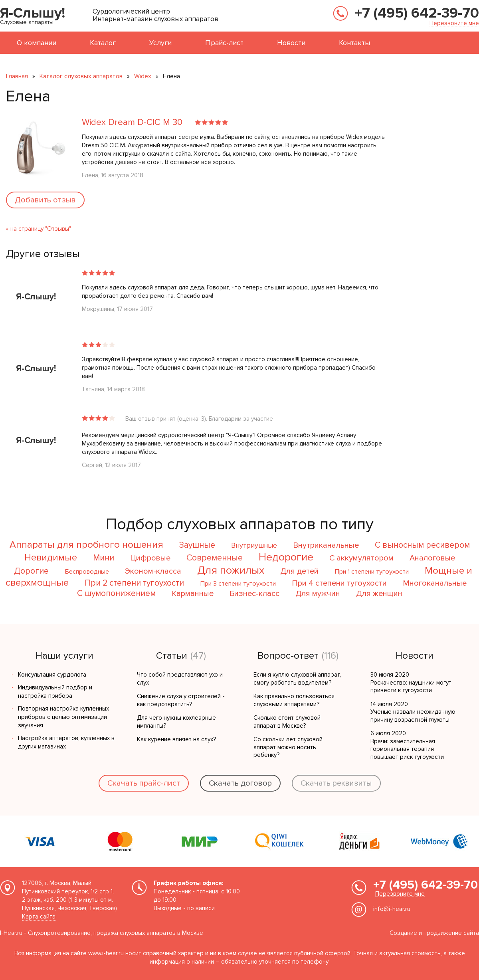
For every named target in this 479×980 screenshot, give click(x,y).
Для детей (299, 571)
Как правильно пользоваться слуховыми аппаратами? (294, 700)
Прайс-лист (224, 43)
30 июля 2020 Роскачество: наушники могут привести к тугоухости (411, 682)
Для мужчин (318, 594)
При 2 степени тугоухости (134, 583)
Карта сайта (39, 917)
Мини (104, 558)
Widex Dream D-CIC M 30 (133, 122)
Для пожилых (231, 570)
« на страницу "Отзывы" (39, 229)
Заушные (197, 545)
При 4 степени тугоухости (339, 583)
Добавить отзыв (45, 200)
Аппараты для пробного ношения (86, 545)
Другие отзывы (43, 254)
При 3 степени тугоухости (238, 584)
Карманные (193, 594)
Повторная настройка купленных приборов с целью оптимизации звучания (63, 717)
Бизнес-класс (254, 594)
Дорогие (31, 571)
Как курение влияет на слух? (176, 739)
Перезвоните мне (454, 23)
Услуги (160, 43)
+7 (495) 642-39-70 (417, 13)
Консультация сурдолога (52, 675)
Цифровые (150, 558)
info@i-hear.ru (392, 909)
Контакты (354, 43)
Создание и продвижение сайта (434, 933)
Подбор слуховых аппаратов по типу (240, 524)
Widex (143, 76)
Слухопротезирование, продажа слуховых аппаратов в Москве (116, 933)
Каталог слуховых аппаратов (81, 76)
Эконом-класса (153, 571)
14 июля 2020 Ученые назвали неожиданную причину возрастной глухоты (413, 712)
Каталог (103, 43)
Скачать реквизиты (336, 783)
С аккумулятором (361, 558)
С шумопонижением (116, 593)
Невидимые (51, 557)
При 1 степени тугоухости (372, 572)
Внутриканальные (326, 545)
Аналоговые (432, 558)
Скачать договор (240, 783)
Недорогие (286, 557)
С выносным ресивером (422, 545)
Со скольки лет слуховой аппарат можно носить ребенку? (288, 747)
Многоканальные (435, 583)
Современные (215, 558)
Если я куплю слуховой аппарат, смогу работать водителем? (297, 679)
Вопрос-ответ (288, 656)
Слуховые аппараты (27, 22)
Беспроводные (87, 572)
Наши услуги (64, 656)
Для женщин (379, 594)
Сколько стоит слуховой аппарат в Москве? (287, 722)
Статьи (172, 656)
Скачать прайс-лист (144, 783)
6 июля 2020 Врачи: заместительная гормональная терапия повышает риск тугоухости (407, 745)
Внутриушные (254, 545)
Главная (17, 76)
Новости (291, 43)
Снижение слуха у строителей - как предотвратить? (181, 700)
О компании (37, 43)
